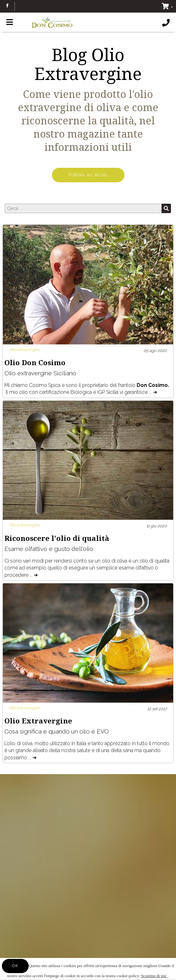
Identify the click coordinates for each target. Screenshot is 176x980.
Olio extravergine (25, 350)
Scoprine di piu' (154, 976)
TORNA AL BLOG (88, 175)
